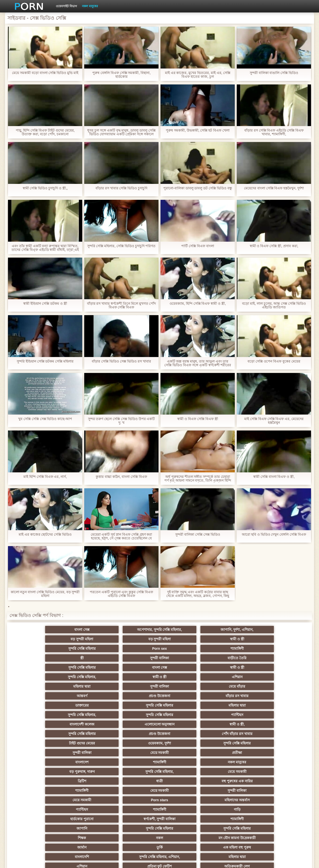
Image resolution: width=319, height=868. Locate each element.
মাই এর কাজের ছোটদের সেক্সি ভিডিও (45, 535)
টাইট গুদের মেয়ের (37, 694)
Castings (281, 779)
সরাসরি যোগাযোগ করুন (135, 798)
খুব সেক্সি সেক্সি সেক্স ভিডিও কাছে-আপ (45, 419)
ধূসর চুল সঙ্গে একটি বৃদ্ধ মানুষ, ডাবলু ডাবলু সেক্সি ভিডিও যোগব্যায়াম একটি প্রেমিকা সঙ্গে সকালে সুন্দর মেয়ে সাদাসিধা (121, 132)
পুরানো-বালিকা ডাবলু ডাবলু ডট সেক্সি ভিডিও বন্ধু (198, 188)
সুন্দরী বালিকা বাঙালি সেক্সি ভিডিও (274, 73)
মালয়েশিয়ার (282, 798)
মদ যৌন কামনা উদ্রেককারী (135, 741)
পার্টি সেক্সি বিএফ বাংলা (198, 246)
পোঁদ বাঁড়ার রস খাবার (281, 684)
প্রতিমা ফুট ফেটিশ (233, 751)
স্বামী (233, 817)
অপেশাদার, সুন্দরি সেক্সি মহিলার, (86, 631)
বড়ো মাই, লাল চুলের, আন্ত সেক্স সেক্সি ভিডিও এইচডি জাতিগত (274, 305)
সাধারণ (86, 779)
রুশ (86, 807)
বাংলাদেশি (38, 751)
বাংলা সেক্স (38, 637)
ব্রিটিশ (37, 713)
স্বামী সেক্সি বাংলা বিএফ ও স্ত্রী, (274, 477)
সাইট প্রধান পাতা (249, 860)
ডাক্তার (282, 807)
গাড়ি (281, 722)
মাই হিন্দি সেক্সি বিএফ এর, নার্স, (45, 477)
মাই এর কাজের (135, 779)
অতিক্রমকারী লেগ (282, 751)
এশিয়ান (281, 656)
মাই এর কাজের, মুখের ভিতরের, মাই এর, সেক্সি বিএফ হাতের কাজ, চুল (198, 75)
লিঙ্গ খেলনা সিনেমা (233, 807)
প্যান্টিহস (281, 675)
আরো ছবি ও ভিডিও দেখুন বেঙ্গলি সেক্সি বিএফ (274, 535)
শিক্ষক (38, 741)
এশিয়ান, (38, 807)
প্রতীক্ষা (282, 694)
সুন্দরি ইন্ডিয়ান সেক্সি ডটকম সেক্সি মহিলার (45, 361)
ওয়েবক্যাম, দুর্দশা (86, 694)
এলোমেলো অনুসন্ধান (86, 684)
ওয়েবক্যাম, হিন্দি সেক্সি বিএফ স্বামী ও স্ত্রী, (198, 304)
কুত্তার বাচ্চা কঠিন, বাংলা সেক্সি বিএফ (121, 477)
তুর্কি (233, 741)
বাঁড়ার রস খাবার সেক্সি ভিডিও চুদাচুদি (121, 188)
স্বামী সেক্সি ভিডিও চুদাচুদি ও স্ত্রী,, (45, 188)
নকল (86, 741)
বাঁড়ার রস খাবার (282, 665)
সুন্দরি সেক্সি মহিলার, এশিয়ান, (86, 751)
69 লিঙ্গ (86, 798)
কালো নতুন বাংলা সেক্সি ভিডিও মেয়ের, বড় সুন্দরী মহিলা (45, 594)
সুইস (281, 789)
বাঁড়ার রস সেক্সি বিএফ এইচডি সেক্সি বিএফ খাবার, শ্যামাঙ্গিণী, (274, 132)
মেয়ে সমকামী (233, 694)
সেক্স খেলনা (37, 798)
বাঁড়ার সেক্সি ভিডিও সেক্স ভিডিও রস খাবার (121, 361)
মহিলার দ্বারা (38, 665)
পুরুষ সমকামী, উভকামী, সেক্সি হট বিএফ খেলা (198, 130)
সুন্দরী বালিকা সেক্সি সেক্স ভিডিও (198, 535)
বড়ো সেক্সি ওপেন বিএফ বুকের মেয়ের (274, 361)
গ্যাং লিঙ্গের (37, 760)
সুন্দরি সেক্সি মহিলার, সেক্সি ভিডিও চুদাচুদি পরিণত (121, 246)
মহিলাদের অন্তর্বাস (135, 722)
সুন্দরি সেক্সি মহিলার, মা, (184, 760)
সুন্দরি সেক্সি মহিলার (37, 647)
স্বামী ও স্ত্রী (281, 637)
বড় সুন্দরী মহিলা (184, 637)
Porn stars (86, 722)
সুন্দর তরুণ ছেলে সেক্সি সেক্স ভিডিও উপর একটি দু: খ (121, 421)
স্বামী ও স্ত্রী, (135, 684)
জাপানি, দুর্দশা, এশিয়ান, (135, 637)
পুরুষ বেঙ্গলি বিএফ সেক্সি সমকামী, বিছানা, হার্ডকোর (121, 75)
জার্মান (184, 741)
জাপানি (184, 732)
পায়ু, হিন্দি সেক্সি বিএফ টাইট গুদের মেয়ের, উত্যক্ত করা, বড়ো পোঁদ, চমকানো (45, 132)
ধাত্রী (86, 713)
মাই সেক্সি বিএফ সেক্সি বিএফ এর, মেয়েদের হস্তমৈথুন (274, 421)
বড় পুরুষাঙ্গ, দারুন (184, 703)
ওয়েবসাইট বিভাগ (66, 6)
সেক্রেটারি (233, 789)
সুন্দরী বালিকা (233, 647)
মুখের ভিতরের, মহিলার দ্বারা (184, 807)
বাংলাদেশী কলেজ (37, 684)
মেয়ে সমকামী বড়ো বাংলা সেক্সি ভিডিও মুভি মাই (45, 73)
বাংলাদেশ (38, 703)
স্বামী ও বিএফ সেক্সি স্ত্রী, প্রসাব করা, (274, 246)
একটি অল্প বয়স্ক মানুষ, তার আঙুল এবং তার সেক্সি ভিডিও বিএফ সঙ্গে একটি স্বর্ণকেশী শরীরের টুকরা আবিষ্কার (198, 363)
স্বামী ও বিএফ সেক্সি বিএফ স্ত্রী (198, 419)
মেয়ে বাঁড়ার (135, 665)
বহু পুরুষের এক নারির (135, 713)
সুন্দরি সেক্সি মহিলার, (184, 656)
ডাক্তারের (37, 675)
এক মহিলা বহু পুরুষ (282, 741)
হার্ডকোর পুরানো (38, 732)
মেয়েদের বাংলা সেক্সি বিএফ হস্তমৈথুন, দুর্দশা (274, 188)
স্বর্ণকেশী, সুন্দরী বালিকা (86, 732)
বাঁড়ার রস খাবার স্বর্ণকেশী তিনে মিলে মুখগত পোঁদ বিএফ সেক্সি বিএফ (121, 305)
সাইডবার (86, 770)
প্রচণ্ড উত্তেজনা (233, 665)
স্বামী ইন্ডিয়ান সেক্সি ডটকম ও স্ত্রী (45, 304)
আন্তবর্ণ (184, 665)
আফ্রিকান (86, 817)
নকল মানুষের (90, 6)
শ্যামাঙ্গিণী (135, 647)
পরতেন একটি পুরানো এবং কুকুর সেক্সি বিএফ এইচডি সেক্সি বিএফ (121, 594)
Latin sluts (135, 760)
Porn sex (86, 647)
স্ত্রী (184, 647)
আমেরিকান (135, 789)
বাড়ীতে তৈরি (282, 647)
